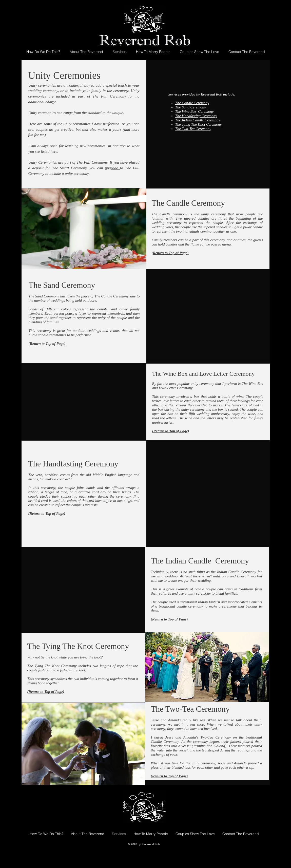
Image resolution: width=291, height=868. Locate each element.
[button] (84, 588)
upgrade (112, 168)
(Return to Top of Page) (171, 431)
